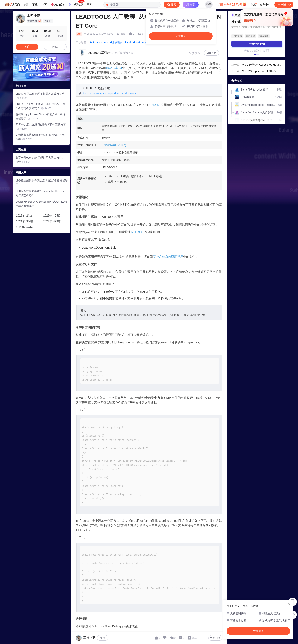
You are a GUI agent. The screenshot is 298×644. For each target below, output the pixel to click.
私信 (55, 47)
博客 (26, 5)
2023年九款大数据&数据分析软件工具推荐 (41, 127)
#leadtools (139, 42)
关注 (103, 638)
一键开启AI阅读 (257, 44)
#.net (128, 42)
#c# (92, 42)
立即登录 (181, 36)
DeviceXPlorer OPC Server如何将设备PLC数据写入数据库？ (41, 204)
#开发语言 (116, 42)
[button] (38, 78)
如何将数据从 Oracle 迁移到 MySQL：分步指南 (41, 137)
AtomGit (57, 4)
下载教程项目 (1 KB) (114, 145)
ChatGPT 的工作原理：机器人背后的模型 (40, 96)
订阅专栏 (212, 53)
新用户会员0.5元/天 (232, 4)
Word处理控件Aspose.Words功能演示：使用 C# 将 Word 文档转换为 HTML (262, 65)
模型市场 (76, 3)
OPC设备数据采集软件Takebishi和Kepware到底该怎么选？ (41, 193)
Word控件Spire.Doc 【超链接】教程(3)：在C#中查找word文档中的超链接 (262, 71)
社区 (44, 5)
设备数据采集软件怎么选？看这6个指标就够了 (42, 183)
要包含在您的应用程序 (168, 257)
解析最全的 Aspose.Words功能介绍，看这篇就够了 (40, 116)
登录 (209, 5)
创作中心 (265, 5)
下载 (35, 5)
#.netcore (102, 42)
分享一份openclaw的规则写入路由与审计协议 (40, 160)
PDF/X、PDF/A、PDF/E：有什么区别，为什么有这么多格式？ (40, 106)
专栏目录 (215, 638)
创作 (284, 5)
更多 (91, 5)
